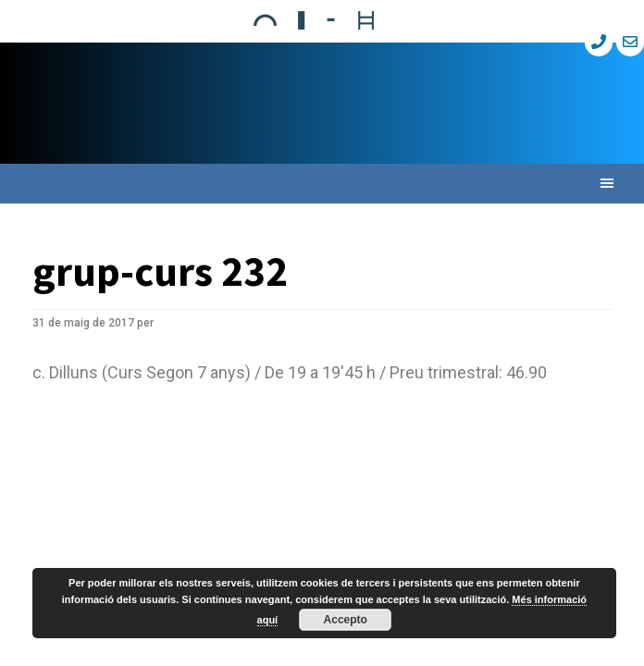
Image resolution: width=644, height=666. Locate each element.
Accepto (346, 620)
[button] (322, 184)
